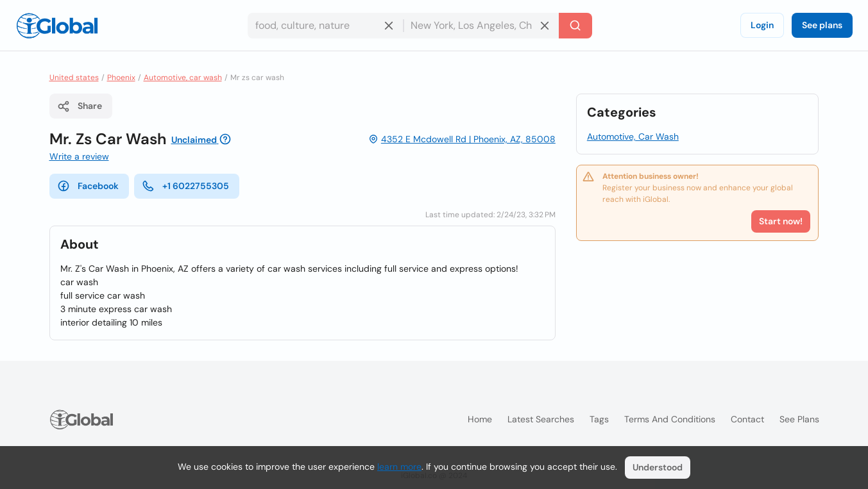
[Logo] (57, 26)
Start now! (781, 221)
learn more (399, 467)
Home (480, 419)
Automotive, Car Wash (633, 137)
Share (80, 106)
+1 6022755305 (185, 186)
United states (74, 78)
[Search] (575, 26)
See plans (822, 25)
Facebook (88, 186)
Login (762, 25)
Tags (599, 419)
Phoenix (121, 78)
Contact (747, 419)
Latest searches (541, 419)
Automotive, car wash (183, 78)
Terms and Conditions (670, 419)
